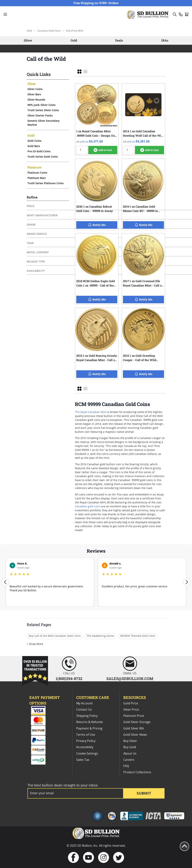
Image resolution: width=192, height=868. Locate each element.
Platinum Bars (37, 178)
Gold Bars (34, 146)
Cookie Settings (87, 754)
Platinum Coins (37, 173)
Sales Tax (83, 760)
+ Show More (35, 644)
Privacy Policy (86, 741)
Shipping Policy (87, 716)
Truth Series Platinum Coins (46, 183)
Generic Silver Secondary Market (43, 123)
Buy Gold (130, 747)
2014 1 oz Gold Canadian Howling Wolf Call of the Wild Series (143, 133)
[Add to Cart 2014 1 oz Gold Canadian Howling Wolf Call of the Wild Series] (149, 150)
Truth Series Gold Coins (43, 157)
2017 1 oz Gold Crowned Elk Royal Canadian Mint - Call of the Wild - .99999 (143, 283)
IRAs (165, 40)
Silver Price (131, 710)
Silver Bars (34, 94)
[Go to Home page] (148, 14)
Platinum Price (134, 716)
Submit (144, 793)
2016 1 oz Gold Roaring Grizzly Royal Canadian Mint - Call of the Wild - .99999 (97, 358)
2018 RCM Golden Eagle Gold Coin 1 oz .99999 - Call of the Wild (96, 283)
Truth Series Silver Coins (43, 110)
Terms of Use (86, 735)
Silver (28, 40)
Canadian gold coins (88, 507)
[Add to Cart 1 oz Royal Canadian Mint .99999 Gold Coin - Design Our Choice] (103, 150)
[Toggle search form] (175, 14)
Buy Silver (130, 741)
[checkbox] (79, 72)
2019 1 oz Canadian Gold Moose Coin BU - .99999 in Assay (140, 209)
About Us (130, 754)
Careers (129, 760)
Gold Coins (34, 141)
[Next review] (187, 582)
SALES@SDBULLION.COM (130, 679)
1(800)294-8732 (69, 679)
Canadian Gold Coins (49, 31)
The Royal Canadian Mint (91, 412)
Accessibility (85, 747)
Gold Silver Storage (137, 722)
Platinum (35, 167)
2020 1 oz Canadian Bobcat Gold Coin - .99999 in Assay (94, 209)
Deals (119, 40)
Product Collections (137, 772)
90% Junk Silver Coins (42, 105)
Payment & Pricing (89, 729)
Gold (29, 31)
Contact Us (84, 710)
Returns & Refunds (90, 722)
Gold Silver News (135, 735)
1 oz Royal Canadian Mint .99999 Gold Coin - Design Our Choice (96, 133)
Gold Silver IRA (134, 729)
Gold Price (131, 703)
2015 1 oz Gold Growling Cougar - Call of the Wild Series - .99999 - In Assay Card (143, 358)
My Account (85, 703)
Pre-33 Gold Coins (39, 151)
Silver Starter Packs (40, 115)
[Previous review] (5, 582)
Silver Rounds (36, 100)
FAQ (126, 766)
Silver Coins (35, 89)
